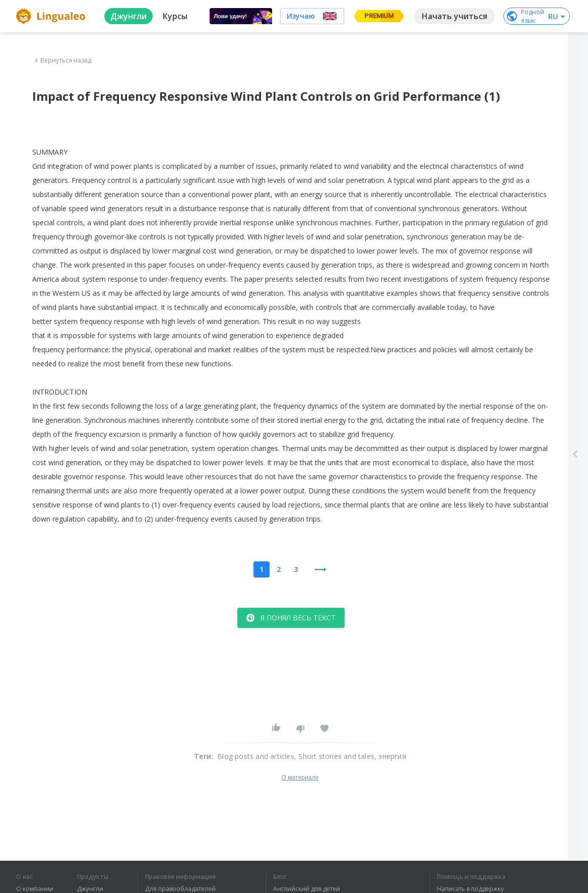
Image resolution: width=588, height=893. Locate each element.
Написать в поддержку (470, 889)
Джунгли (90, 889)
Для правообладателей (180, 889)
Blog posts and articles (256, 756)
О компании (35, 889)
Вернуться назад (62, 60)
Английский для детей (307, 889)
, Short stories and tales (334, 756)
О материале (300, 778)
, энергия (390, 756)
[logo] (52, 16)
